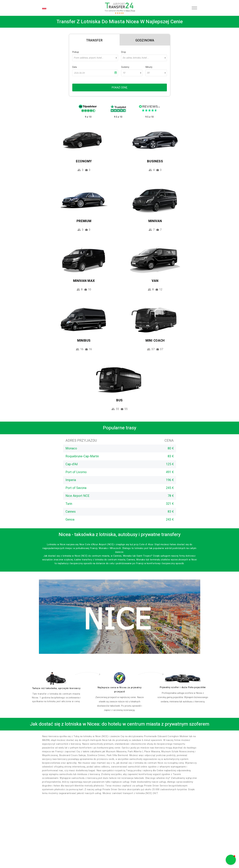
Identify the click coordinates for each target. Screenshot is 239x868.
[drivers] (56, 678)
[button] (231, 860)
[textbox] (95, 58)
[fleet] (183, 678)
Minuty (149, 67)
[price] (120, 678)
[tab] (94, 40)
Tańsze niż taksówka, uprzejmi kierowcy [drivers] (56, 688)
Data (74, 67)
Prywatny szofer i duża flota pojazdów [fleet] (183, 687)
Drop (124, 52)
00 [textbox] (148, 73)
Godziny (125, 67)
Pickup (76, 52)
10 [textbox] (124, 73)
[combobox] (95, 58)
